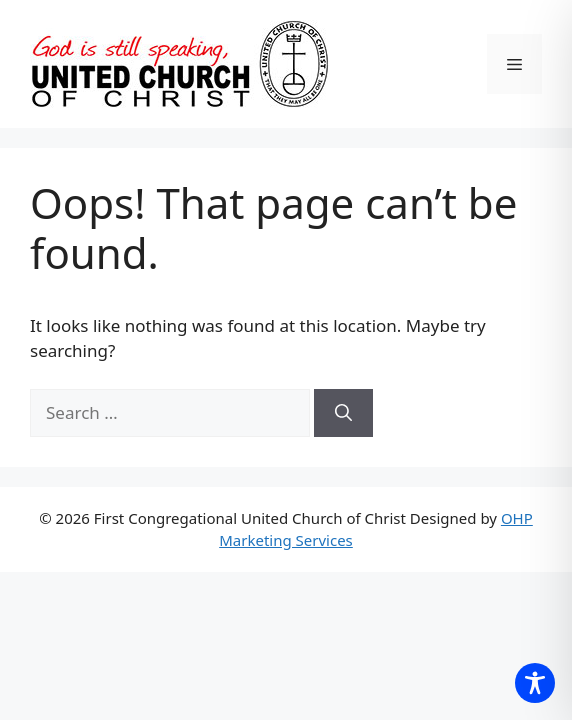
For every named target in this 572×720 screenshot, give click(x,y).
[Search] (343, 413)
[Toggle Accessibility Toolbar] (535, 683)
